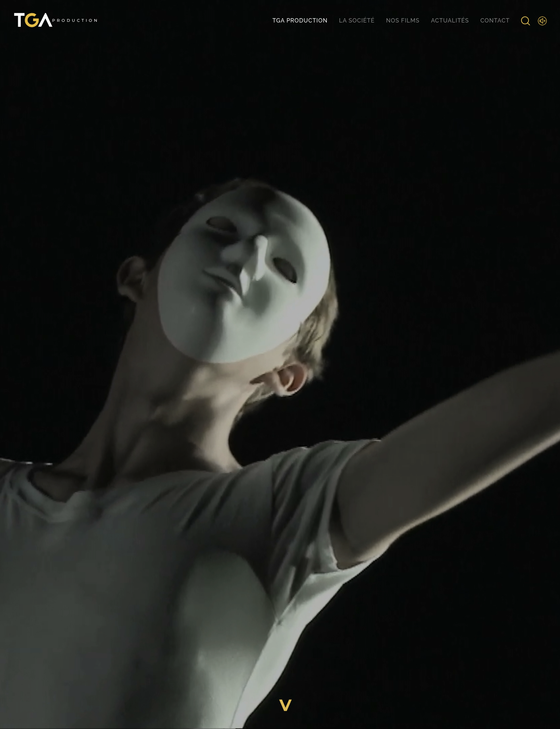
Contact (495, 21)
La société (357, 21)
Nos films (403, 21)
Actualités (450, 21)
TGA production (300, 21)
